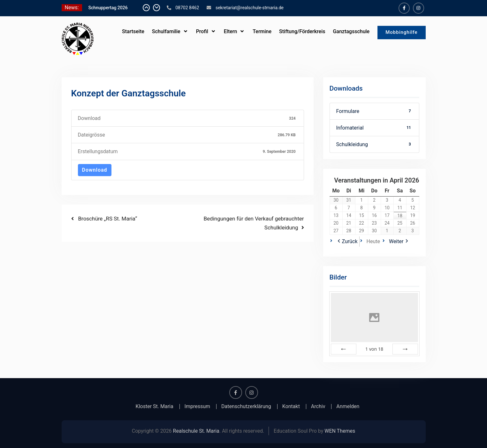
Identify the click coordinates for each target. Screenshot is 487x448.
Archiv (318, 407)
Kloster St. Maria (155, 407)
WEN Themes (340, 431)
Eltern (231, 31)
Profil (202, 31)
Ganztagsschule (351, 31)
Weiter (396, 241)
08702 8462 (187, 8)
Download (95, 170)
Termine (262, 31)
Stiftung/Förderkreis (302, 31)
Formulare (374, 111)
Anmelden (348, 407)
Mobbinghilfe (401, 32)
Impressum (198, 407)
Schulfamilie (166, 31)
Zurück (350, 241)
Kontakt (291, 407)
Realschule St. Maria (196, 431)
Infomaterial (374, 128)
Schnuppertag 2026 (108, 8)
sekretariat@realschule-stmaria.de (250, 8)
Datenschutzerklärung (246, 407)
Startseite (133, 31)
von (374, 349)
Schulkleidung (374, 144)
